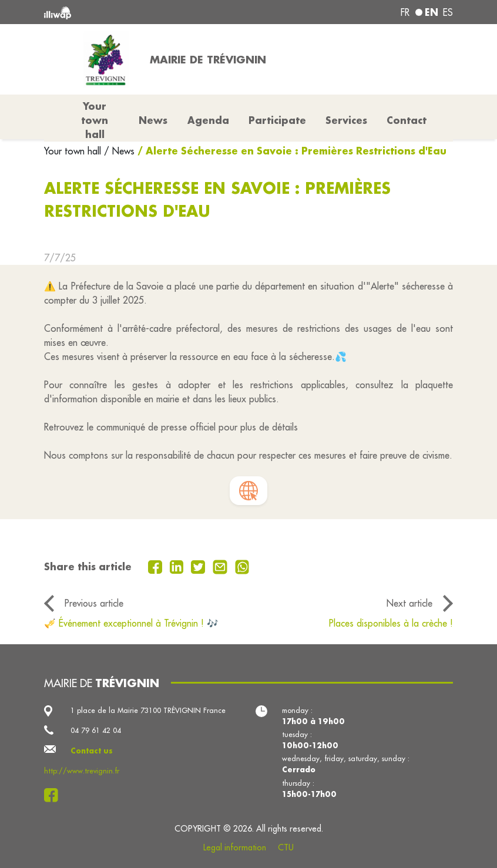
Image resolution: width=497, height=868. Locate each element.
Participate (277, 120)
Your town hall (74, 151)
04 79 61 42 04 (96, 730)
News (153, 120)
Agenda (208, 120)
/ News (119, 151)
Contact (407, 120)
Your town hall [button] (95, 120)
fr (405, 12)
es (448, 12)
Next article (409, 603)
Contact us (92, 751)
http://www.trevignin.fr (82, 771)
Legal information (235, 847)
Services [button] (346, 120)
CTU (286, 847)
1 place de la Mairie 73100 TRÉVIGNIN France (148, 710)
